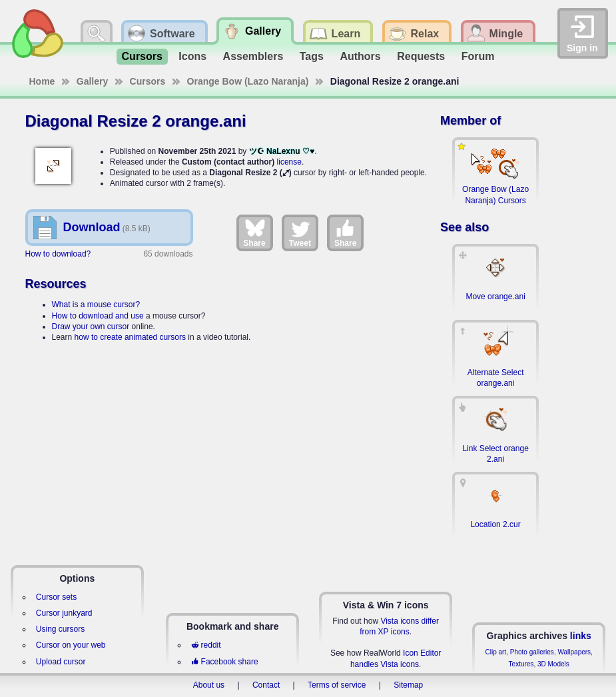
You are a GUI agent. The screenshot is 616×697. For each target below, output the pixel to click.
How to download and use (98, 316)
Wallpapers (574, 652)
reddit (206, 645)
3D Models (553, 664)
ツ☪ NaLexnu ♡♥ (282, 151)
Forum (478, 56)
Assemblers (253, 56)
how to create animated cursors (130, 337)
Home (42, 81)
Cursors (142, 56)
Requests (421, 56)
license (289, 162)
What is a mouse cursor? (96, 305)
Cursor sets (56, 597)
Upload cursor (61, 662)
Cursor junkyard (64, 613)
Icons (192, 56)
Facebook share (224, 662)
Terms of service (337, 685)
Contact (266, 685)
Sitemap (408, 685)
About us (209, 685)
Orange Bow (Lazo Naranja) (248, 81)
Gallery (92, 81)
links (581, 636)
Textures (521, 664)
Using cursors (60, 629)
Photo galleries (532, 652)
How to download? (58, 254)
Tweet (300, 233)
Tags (312, 56)
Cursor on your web (71, 645)
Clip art (495, 652)
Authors (360, 56)
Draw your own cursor (91, 327)
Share (254, 233)
